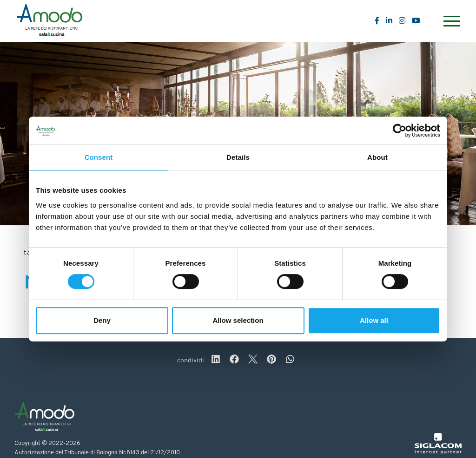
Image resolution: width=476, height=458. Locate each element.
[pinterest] (271, 360)
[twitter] (253, 360)
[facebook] (234, 360)
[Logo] (50, 21)
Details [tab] (238, 157)
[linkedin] (216, 360)
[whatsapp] (290, 360)
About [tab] (377, 157)
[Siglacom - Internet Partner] (438, 453)
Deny (102, 320)
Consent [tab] (99, 157)
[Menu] (450, 21)
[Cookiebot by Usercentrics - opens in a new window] (400, 131)
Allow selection (238, 320)
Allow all (374, 320)
